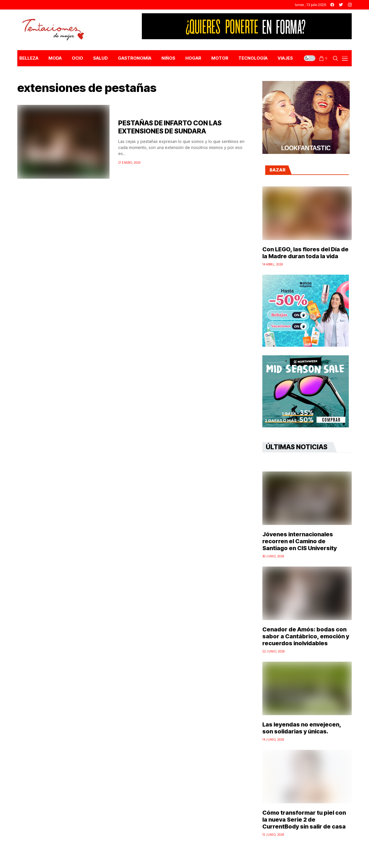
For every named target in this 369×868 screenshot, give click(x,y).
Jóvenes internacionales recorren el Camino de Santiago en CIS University (300, 541)
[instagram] (350, 5)
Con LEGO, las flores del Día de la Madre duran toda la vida (305, 253)
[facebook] (332, 5)
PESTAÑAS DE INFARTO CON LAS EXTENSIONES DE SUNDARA (170, 127)
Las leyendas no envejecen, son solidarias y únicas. (302, 728)
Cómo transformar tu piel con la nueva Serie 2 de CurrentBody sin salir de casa (304, 820)
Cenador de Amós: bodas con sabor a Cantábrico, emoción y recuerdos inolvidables (306, 636)
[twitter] (341, 5)
